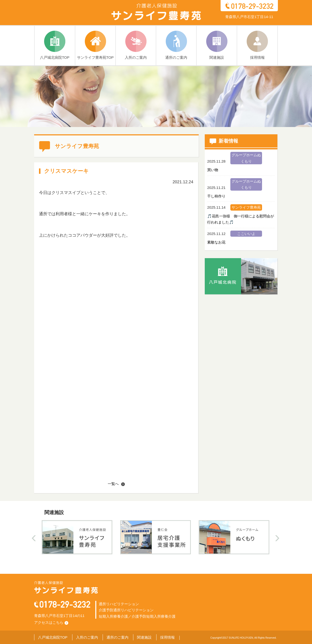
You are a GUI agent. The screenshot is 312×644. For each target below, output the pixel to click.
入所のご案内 (87, 637)
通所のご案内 (117, 637)
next (277, 538)
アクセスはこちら (51, 622)
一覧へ (116, 484)
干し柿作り (216, 196)
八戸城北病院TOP (53, 637)
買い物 (213, 170)
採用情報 (167, 637)
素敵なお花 (216, 242)
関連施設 (144, 637)
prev (34, 538)
